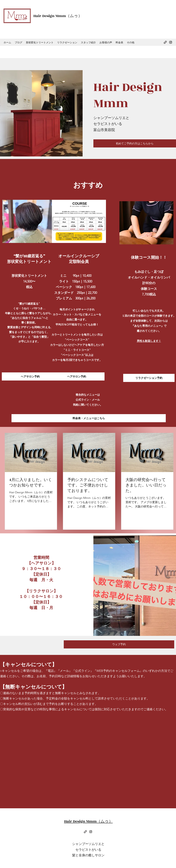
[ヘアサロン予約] (30, 376)
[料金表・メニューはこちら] (89, 418)
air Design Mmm (128, 95)
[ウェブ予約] (119, 644)
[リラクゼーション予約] (149, 378)
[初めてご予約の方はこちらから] (135, 143)
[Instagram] (171, 42)
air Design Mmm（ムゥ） (59, 16)
